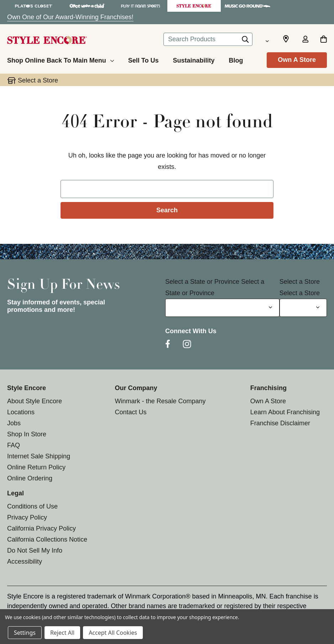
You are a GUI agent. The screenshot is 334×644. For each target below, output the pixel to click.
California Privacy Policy (41, 528)
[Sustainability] (194, 59)
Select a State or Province (202, 282)
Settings (25, 633)
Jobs (14, 423)
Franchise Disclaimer (280, 423)
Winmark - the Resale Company (160, 401)
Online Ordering (30, 478)
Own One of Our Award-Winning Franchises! (70, 17)
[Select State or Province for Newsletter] (222, 308)
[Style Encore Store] (194, 6)
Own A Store (297, 60)
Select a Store (300, 282)
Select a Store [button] (38, 80)
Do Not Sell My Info (35, 550)
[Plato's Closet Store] (34, 6)
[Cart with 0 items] (323, 40)
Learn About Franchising (285, 412)
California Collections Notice (47, 539)
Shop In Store (27, 434)
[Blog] (236, 59)
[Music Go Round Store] (247, 6)
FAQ (14, 445)
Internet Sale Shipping (39, 456)
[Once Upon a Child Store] (87, 6)
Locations (21, 412)
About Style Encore (35, 401)
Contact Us (131, 412)
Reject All (62, 633)
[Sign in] (305, 40)
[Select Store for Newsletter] (303, 308)
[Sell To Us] (143, 59)
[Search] (245, 41)
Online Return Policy (36, 467)
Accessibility (25, 561)
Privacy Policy (27, 517)
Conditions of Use (32, 506)
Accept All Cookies (113, 633)
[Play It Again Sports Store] (141, 6)
